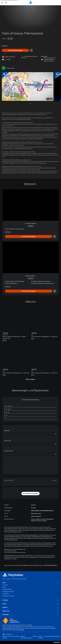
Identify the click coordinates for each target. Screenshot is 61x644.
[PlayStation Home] (30, 3)
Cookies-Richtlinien (41, 637)
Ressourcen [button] (30, 611)
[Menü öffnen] (2, 3)
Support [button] (30, 607)
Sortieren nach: (9, 451)
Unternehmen (6, 594)
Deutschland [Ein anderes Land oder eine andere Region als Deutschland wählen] (8, 634)
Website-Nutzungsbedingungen (26, 637)
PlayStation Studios (7, 589)
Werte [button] (30, 604)
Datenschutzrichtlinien (14, 636)
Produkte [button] (30, 600)
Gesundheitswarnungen (10, 551)
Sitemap (35, 636)
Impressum (5, 585)
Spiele (9, 579)
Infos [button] (30, 583)
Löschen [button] (54, 480)
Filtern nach (8, 441)
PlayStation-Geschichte (8, 596)
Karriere (4, 587)
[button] (28, 87)
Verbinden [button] (30, 615)
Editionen (7, 431)
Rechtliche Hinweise (5, 637)
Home (4, 579)
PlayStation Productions (8, 592)
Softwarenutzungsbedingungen (52, 636)
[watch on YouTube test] (50, 99)
